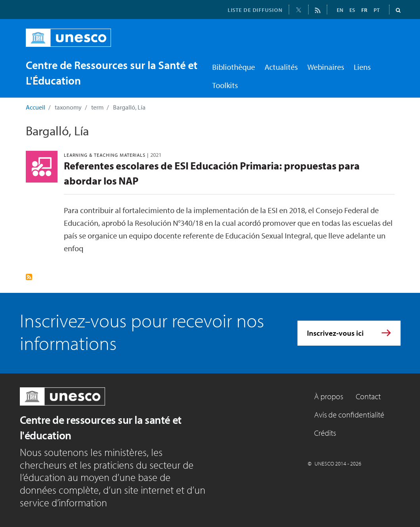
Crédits (325, 433)
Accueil (35, 107)
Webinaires (326, 67)
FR (364, 10)
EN (340, 10)
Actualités (281, 67)
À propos (329, 396)
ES (352, 10)
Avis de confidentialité (349, 414)
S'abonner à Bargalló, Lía (29, 277)
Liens (362, 67)
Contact (368, 396)
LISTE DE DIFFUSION (255, 10)
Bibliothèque (234, 67)
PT (377, 10)
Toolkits (225, 85)
